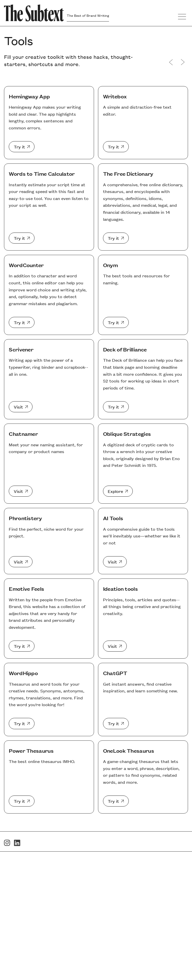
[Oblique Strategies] (118, 491)
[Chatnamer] (21, 491)
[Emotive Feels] (22, 646)
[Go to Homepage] (34, 13)
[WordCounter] (22, 322)
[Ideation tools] (115, 646)
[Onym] (116, 322)
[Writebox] (116, 147)
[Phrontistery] (21, 562)
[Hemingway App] (22, 147)
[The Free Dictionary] (116, 238)
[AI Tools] (115, 562)
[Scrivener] (21, 407)
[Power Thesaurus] (22, 801)
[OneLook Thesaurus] (116, 801)
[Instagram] (7, 849)
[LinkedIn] (17, 849)
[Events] (182, 62)
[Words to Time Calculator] (22, 238)
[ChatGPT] (116, 723)
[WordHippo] (22, 723)
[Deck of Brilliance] (116, 407)
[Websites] (171, 62)
